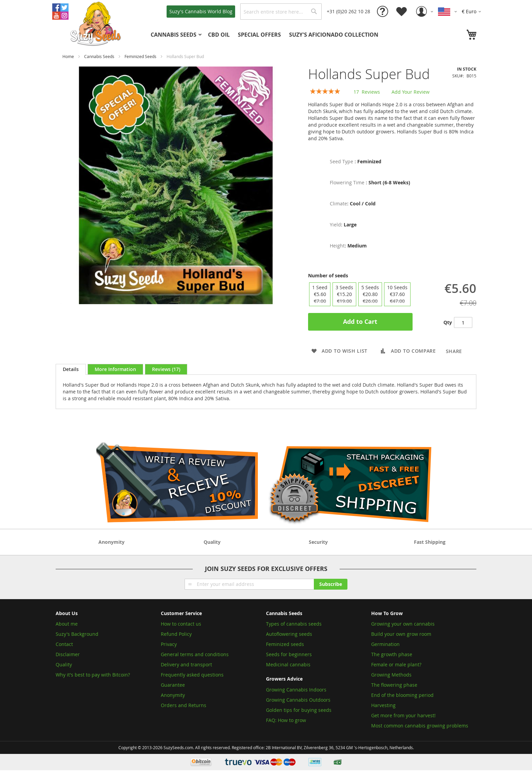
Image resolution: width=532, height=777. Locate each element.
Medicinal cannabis (288, 664)
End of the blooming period (402, 695)
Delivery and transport (186, 664)
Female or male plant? (396, 664)
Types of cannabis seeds (294, 624)
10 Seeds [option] (397, 294)
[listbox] (360, 294)
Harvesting (383, 705)
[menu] (276, 35)
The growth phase (392, 654)
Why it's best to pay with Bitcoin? (93, 675)
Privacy (169, 644)
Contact (64, 644)
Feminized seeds (285, 644)
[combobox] (281, 12)
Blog (201, 11)
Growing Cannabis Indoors (296, 690)
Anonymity (173, 695)
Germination (385, 644)
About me (67, 624)
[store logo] (96, 23)
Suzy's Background (77, 634)
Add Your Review (411, 92)
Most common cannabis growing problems (420, 726)
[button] (472, 12)
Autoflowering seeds (289, 634)
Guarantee (173, 685)
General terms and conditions (195, 654)
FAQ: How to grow (286, 720)
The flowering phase (394, 685)
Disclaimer (68, 654)
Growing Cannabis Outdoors (298, 700)
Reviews (166, 369)
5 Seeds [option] (370, 294)
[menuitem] (175, 35)
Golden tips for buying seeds (299, 710)
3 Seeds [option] (344, 294)
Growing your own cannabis (403, 624)
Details (71, 369)
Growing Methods (391, 675)
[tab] (71, 369)
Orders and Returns (184, 705)
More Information (115, 369)
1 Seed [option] (320, 294)
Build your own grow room (401, 634)
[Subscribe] (331, 584)
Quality (64, 664)
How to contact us (181, 624)
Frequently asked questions (192, 675)
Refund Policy (176, 634)
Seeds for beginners (289, 654)
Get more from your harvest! (403, 715)
